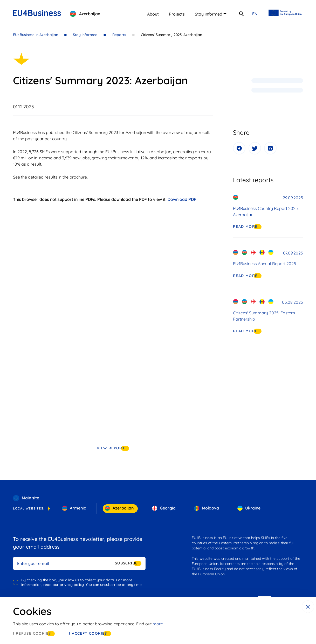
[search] (241, 14)
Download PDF (182, 199)
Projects (177, 14)
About (153, 14)
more (158, 624)
